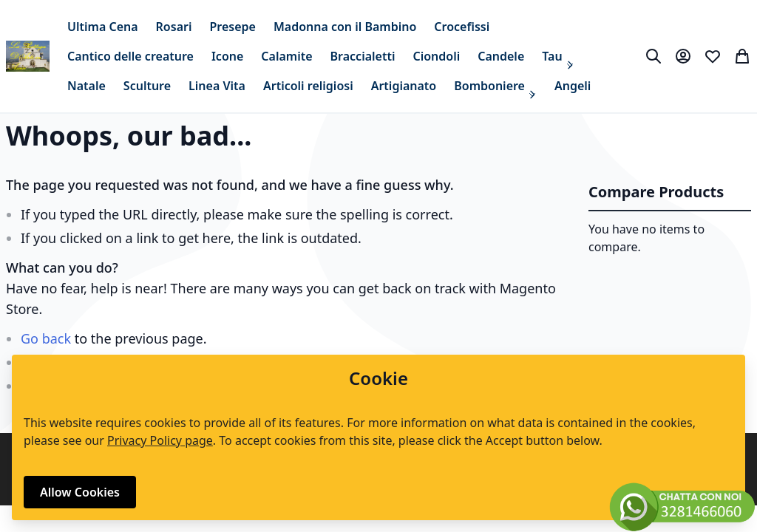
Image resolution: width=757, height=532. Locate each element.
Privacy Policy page (160, 440)
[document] (378, 437)
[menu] (347, 56)
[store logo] (28, 56)
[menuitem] (103, 27)
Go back (46, 338)
